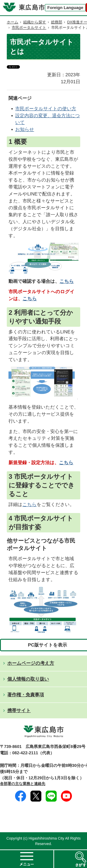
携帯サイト (19, 710)
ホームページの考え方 (31, 663)
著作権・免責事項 (26, 695)
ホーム (13, 22)
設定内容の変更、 (34, 116)
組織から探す (35, 22)
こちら (67, 281)
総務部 (57, 22)
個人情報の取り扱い (28, 679)
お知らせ (25, 129)
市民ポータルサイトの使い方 (46, 109)
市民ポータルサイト (29, 27)
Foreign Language (65, 8)
